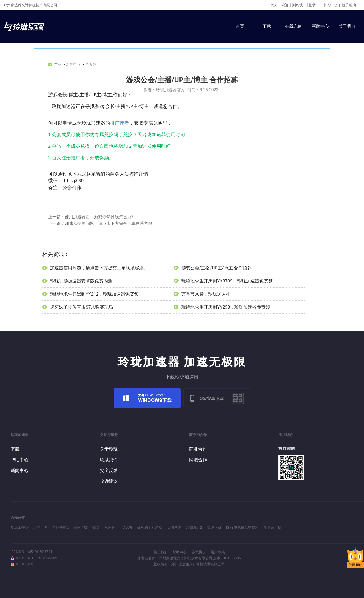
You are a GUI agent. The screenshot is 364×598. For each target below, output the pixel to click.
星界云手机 (272, 528)
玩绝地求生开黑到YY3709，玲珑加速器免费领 (227, 281)
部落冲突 (81, 528)
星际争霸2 (61, 528)
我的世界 (174, 528)
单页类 (91, 65)
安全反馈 (109, 470)
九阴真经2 (194, 528)
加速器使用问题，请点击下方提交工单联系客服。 (99, 268)
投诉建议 (109, 481)
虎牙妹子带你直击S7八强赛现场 (81, 307)
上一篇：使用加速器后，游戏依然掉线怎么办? (91, 217)
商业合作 (198, 449)
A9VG (128, 528)
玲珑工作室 (20, 528)
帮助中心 (320, 26)
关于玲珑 (109, 449)
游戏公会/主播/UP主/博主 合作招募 (216, 268)
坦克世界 (40, 528)
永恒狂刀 (112, 528)
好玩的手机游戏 (150, 528)
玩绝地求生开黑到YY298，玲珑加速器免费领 (226, 307)
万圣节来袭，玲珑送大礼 (206, 294)
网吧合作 (198, 460)
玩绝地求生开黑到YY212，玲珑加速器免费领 (94, 294)
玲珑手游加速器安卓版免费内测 (81, 281)
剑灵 (96, 528)
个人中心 (330, 5)
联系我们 (109, 460)
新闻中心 (73, 65)
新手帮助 (349, 5)
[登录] (312, 5)
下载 (267, 26)
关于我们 (347, 26)
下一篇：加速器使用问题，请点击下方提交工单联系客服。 (102, 223)
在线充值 (294, 26)
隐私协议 (199, 552)
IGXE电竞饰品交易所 (242, 528)
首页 (240, 26)
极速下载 (214, 528)
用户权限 (218, 552)
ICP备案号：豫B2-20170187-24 (31, 552)
